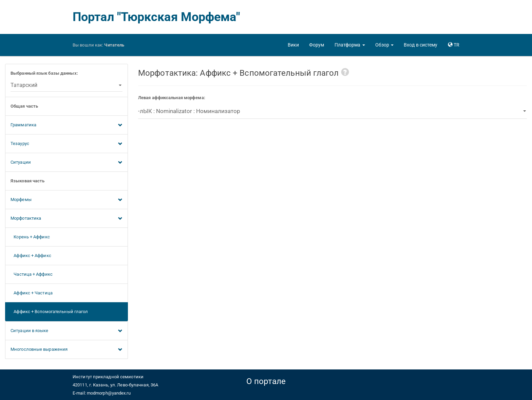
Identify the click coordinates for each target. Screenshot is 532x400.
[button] (350, 45)
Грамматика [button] (66, 125)
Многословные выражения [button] (66, 350)
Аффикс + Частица (32, 293)
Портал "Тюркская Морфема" (156, 17)
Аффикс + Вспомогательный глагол (49, 312)
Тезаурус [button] (66, 144)
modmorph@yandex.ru (109, 393)
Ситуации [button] (66, 163)
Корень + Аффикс (30, 237)
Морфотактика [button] (66, 219)
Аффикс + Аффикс (31, 256)
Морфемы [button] (66, 200)
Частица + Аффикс (32, 274)
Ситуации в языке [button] (66, 331)
